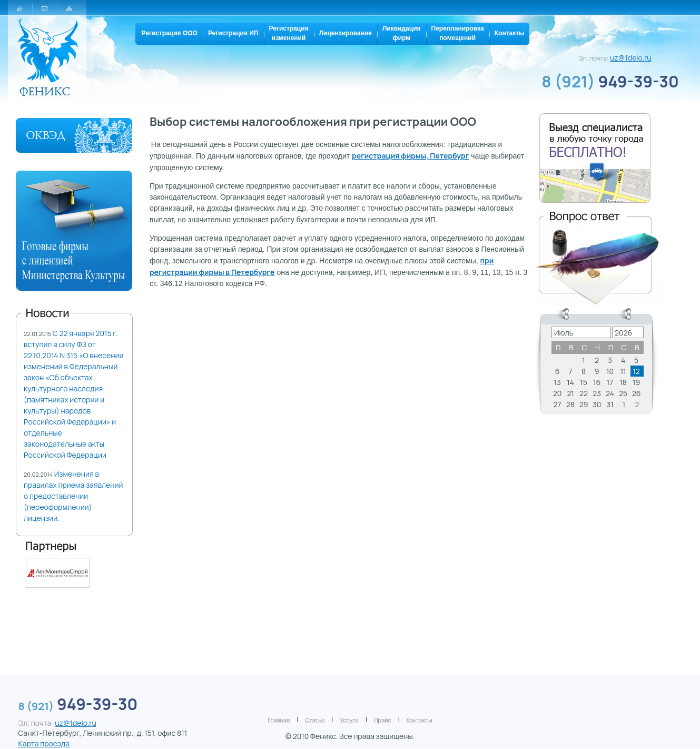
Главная (279, 720)
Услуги (349, 720)
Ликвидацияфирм (402, 33)
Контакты (510, 33)
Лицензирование (346, 33)
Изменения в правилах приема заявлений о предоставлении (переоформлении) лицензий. (73, 496)
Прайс (383, 720)
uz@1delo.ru (631, 58)
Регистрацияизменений (289, 33)
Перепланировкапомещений (458, 33)
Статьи (315, 720)
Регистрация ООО (170, 33)
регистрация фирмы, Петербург (410, 156)
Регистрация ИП (233, 33)
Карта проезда (44, 743)
